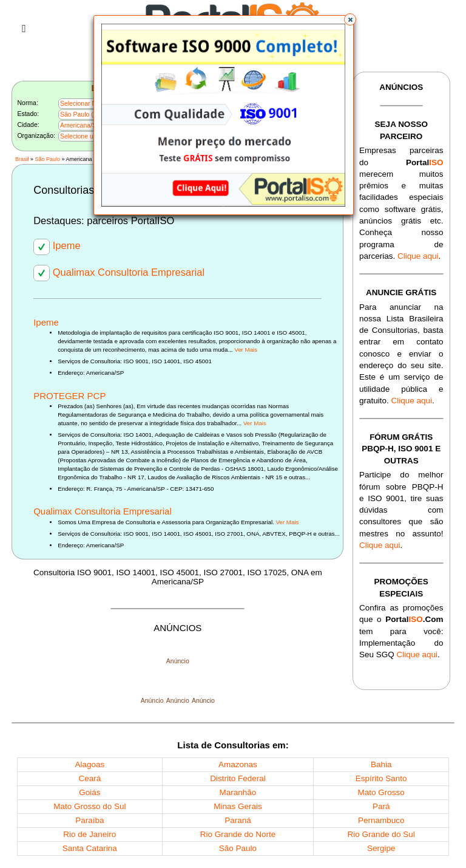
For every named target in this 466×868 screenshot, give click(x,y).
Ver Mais (246, 350)
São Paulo (47, 159)
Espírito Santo (381, 778)
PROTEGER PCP (69, 396)
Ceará (89, 778)
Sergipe (381, 848)
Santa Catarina (90, 848)
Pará (381, 806)
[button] (350, 19)
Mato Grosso (381, 792)
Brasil (22, 159)
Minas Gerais (238, 806)
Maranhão (238, 792)
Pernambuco (381, 820)
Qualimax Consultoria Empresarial (119, 272)
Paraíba (89, 820)
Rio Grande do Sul (381, 834)
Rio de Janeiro (89, 834)
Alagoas (89, 764)
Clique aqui (418, 256)
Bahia (381, 764)
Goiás (89, 792)
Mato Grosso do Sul (89, 806)
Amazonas (238, 764)
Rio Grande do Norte (238, 834)
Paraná (238, 820)
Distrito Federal (238, 778)
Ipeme (57, 245)
